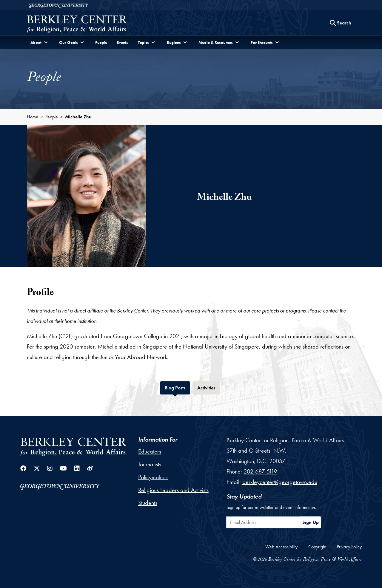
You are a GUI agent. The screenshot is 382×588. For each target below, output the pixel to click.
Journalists (150, 464)
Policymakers (153, 477)
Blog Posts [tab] (177, 387)
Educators (150, 451)
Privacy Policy (349, 547)
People (101, 42)
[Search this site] (341, 23)
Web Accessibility (281, 547)
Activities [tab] (209, 387)
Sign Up (311, 522)
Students (148, 503)
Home (33, 117)
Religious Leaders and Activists (173, 490)
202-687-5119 (260, 471)
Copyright (317, 547)
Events (122, 42)
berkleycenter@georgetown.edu (280, 482)
